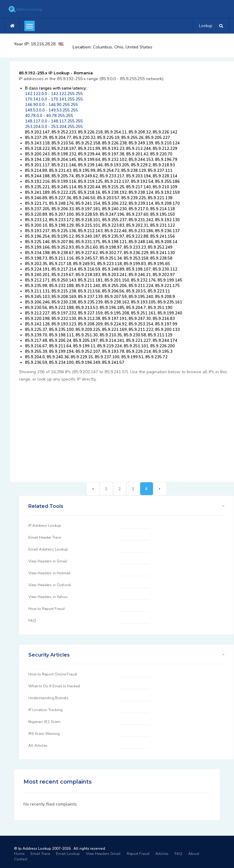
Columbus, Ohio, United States (123, 47)
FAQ (32, 621)
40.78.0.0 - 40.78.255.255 (49, 116)
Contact (21, 859)
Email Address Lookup (48, 549)
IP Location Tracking (45, 710)
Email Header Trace (45, 537)
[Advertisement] (126, 429)
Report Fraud (138, 854)
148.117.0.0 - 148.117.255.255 (54, 121)
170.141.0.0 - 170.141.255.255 (54, 99)
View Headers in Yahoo (48, 597)
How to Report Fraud (46, 609)
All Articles (38, 746)
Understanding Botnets (48, 698)
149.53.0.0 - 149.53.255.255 (51, 110)
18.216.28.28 (43, 44)
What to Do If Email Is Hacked (54, 686)
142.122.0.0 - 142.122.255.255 (54, 94)
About (194, 854)
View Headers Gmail (103, 854)
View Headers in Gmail (48, 561)
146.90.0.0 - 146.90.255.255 (51, 105)
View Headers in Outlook (50, 585)
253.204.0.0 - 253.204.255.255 (54, 127)
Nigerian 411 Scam (44, 722)
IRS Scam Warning (44, 734)
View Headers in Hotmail (50, 573)
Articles (162, 854)
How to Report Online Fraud (53, 674)
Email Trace (40, 854)
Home (19, 854)
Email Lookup (68, 854)
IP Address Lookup (45, 526)
